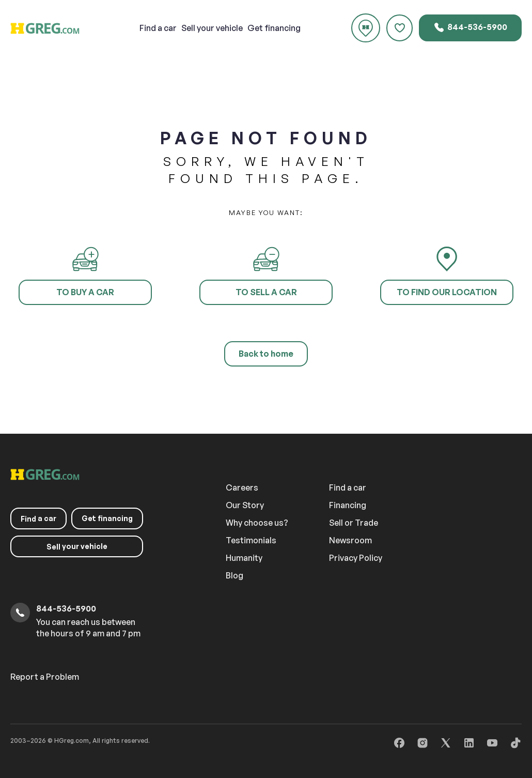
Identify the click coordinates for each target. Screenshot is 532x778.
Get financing (274, 28)
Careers (242, 487)
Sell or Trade (354, 523)
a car (158, 28)
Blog (234, 575)
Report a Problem (45, 677)
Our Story (245, 505)
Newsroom (350, 540)
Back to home (266, 354)
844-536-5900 (470, 27)
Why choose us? (257, 523)
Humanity (244, 558)
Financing (348, 505)
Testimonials (251, 540)
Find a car (348, 487)
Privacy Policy (356, 558)
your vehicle (212, 28)
